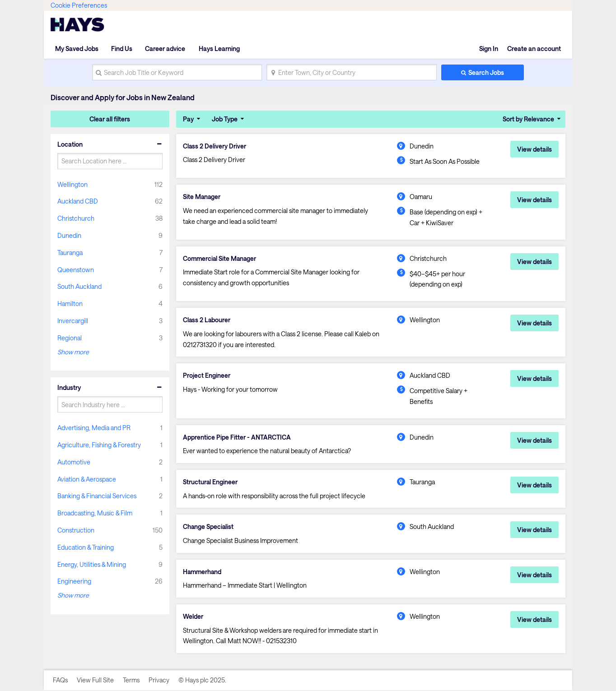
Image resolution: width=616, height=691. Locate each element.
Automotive (74, 462)
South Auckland (79, 286)
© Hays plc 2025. (202, 681)
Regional (70, 338)
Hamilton (70, 304)
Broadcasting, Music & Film (95, 513)
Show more (73, 352)
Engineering (74, 581)
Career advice (165, 49)
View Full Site (95, 681)
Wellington (72, 184)
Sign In (489, 49)
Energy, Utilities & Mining (92, 564)
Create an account (534, 49)
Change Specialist (209, 527)
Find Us (122, 49)
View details (534, 149)
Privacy (159, 681)
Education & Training (86, 547)
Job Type (225, 119)
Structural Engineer (210, 482)
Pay (188, 119)
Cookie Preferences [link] (79, 5)
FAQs (60, 681)
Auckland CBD (78, 201)
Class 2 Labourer (207, 320)
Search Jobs (486, 72)
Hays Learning (218, 49)
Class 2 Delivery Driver (215, 146)
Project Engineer (207, 376)
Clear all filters (110, 119)
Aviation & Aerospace (87, 479)
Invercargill (73, 321)
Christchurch (76, 218)
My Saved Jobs (77, 49)
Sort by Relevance (528, 119)
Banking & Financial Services (97, 496)
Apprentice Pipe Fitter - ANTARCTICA (237, 437)
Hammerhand (203, 572)
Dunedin (69, 235)
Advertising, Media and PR (94, 428)
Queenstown (76, 270)
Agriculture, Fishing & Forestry (99, 445)
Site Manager (202, 197)
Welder (193, 617)
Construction (76, 530)
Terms (131, 681)
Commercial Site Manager (221, 259)
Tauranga (70, 253)
